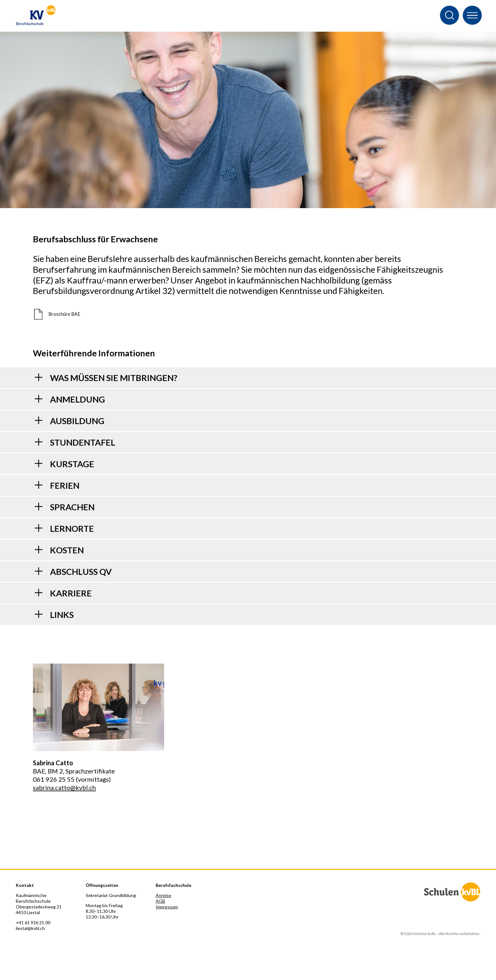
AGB (160, 901)
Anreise (163, 895)
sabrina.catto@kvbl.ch (64, 787)
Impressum (167, 907)
